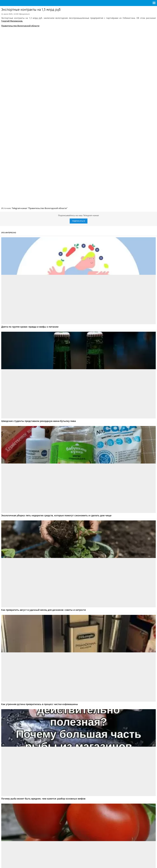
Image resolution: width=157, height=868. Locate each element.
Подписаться (79, 192)
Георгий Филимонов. (12, 21)
